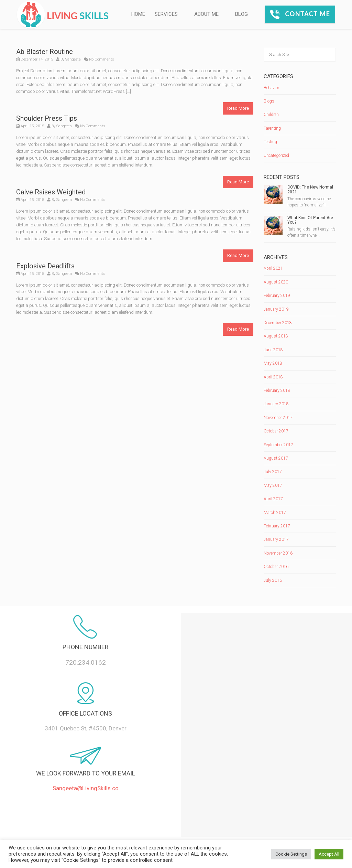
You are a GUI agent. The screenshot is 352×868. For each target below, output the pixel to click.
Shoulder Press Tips (47, 118)
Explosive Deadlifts (45, 266)
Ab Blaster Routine (45, 52)
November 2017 (278, 418)
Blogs (269, 101)
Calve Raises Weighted (51, 192)
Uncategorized (276, 156)
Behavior (271, 88)
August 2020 (276, 282)
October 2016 (276, 567)
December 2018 (278, 323)
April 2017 (273, 499)
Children (271, 115)
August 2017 (276, 458)
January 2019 (276, 309)
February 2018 (277, 390)
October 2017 (276, 431)
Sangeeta (73, 59)
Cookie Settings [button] (291, 854)
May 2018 (273, 363)
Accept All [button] (329, 854)
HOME (138, 14)
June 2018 (273, 350)
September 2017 (278, 445)
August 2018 (276, 336)
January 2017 (276, 539)
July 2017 (273, 472)
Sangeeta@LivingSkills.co (86, 788)
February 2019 (277, 296)
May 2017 (273, 485)
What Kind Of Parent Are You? (310, 220)
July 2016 (273, 580)
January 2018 (276, 404)
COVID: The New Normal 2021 (310, 189)
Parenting (272, 128)
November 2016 (278, 553)
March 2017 (275, 513)
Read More (238, 108)
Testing (270, 142)
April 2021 (273, 268)
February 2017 (277, 526)
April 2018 (273, 377)
